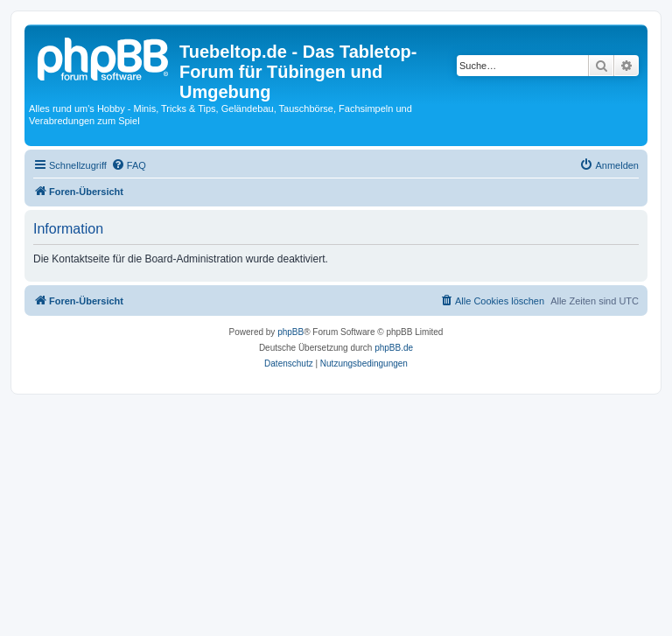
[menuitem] (129, 165)
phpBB (290, 332)
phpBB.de (394, 348)
